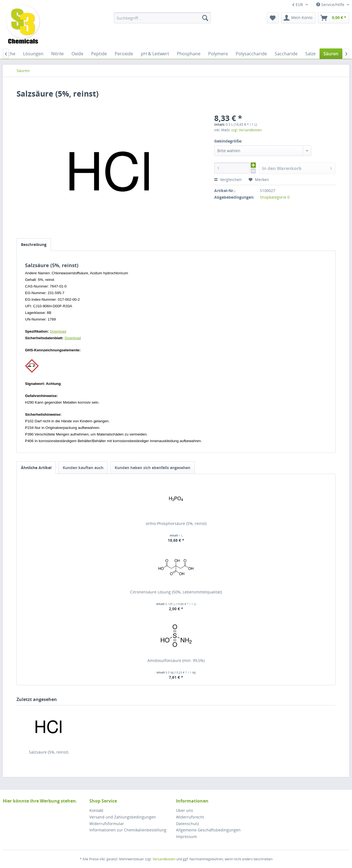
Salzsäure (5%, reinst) (49, 752)
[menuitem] (162, 18)
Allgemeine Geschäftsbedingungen (208, 830)
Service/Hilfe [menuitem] (331, 5)
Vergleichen (228, 180)
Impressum (186, 836)
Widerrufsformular (107, 824)
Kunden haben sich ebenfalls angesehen (152, 468)
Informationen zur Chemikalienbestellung (128, 830)
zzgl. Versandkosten (247, 130)
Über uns (185, 810)
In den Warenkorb (297, 168)
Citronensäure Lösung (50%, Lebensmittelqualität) (176, 592)
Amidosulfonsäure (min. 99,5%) (176, 660)
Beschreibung (34, 244)
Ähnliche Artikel (36, 468)
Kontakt (96, 810)
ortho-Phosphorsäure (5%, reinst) (176, 523)
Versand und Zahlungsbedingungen (123, 817)
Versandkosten (164, 859)
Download (58, 331)
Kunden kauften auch (83, 468)
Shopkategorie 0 (275, 197)
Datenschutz (188, 824)
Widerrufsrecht (190, 817)
